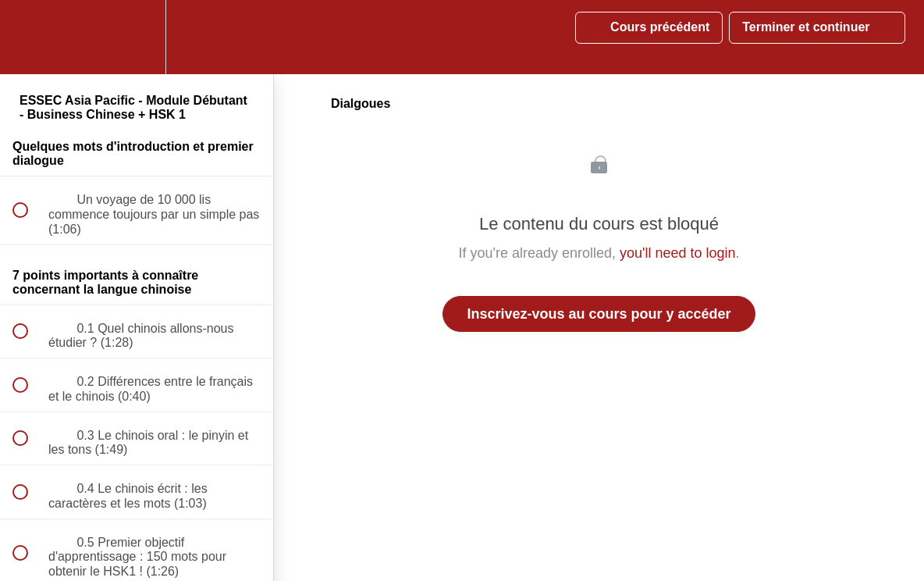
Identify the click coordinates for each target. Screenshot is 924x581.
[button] (29, 37)
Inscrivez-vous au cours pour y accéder (599, 314)
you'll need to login (678, 253)
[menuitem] (137, 37)
